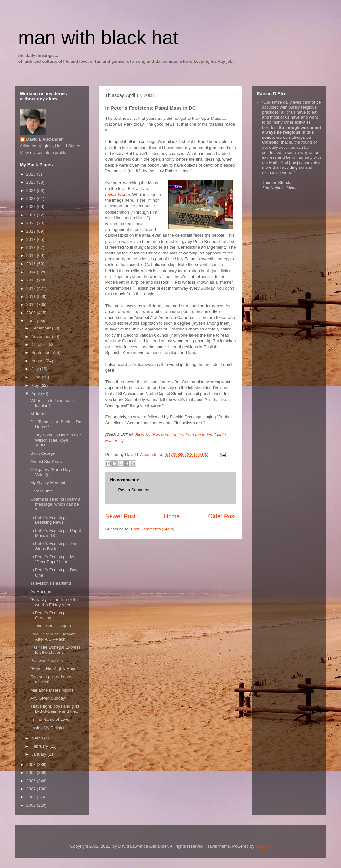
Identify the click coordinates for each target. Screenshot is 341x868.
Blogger (263, 846)
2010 (32, 305)
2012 (32, 288)
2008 (32, 321)
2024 (32, 191)
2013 (32, 280)
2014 (32, 272)
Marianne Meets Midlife (52, 690)
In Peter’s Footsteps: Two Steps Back (54, 546)
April (36, 393)
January (39, 754)
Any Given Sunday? (49, 698)
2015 (32, 264)
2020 (32, 223)
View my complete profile (43, 153)
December (42, 328)
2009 (32, 313)
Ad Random (41, 591)
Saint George (43, 453)
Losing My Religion (48, 728)
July (36, 369)
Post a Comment (134, 490)
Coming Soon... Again (51, 626)
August (38, 361)
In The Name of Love (50, 719)
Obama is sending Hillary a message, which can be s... (55, 504)
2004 (32, 789)
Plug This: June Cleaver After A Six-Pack (53, 637)
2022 (32, 207)
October (39, 344)
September (42, 353)
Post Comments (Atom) (153, 529)
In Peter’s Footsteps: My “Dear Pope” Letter (53, 559)
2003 (32, 797)
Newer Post (121, 516)
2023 (32, 199)
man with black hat (98, 38)
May (36, 385)
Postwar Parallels (46, 660)
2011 (32, 296)
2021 (32, 215)
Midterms (39, 414)
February (40, 746)
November (42, 336)
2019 (32, 231)
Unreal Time (42, 491)
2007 (32, 764)
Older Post (222, 516)
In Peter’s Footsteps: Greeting (49, 615)
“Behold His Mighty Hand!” (55, 668)
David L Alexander (45, 139)
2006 (32, 773)
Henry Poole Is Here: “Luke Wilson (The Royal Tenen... (56, 440)
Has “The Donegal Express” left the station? (56, 650)
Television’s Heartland (51, 583)
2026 (32, 174)
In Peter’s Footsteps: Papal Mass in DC (55, 533)
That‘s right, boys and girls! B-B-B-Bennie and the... (55, 709)
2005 (32, 781)
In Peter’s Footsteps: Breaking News (49, 520)
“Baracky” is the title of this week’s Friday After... (55, 602)
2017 (32, 248)
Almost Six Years (46, 461)
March (38, 738)
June (36, 377)
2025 (32, 182)
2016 (32, 256)
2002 (32, 805)
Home (172, 516)
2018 (32, 239)
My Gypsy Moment (48, 483)
